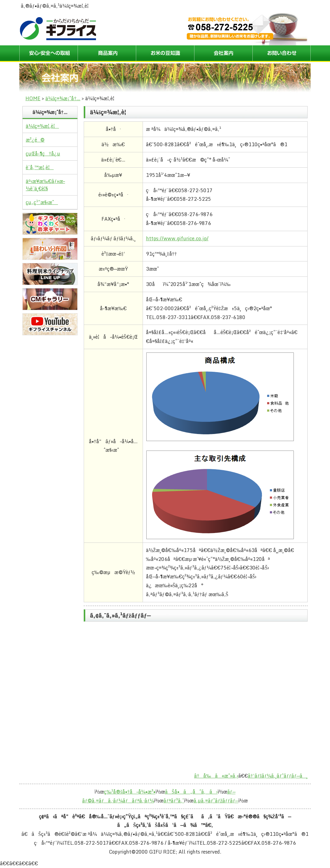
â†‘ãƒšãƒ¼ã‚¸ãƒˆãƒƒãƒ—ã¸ (278, 776)
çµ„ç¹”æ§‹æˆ (42, 202)
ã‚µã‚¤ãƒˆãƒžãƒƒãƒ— (216, 801)
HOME (33, 98)
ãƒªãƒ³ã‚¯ (174, 801)
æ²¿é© (35, 140)
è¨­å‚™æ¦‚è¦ (40, 167)
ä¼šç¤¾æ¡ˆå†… (63, 98)
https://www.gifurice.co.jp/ (177, 238)
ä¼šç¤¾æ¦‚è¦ (42, 126)
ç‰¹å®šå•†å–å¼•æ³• (130, 792)
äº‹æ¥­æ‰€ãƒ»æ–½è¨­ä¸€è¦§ (45, 185)
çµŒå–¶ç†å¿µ (43, 154)
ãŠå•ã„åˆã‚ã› (191, 792)
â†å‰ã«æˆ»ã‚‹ (216, 776)
